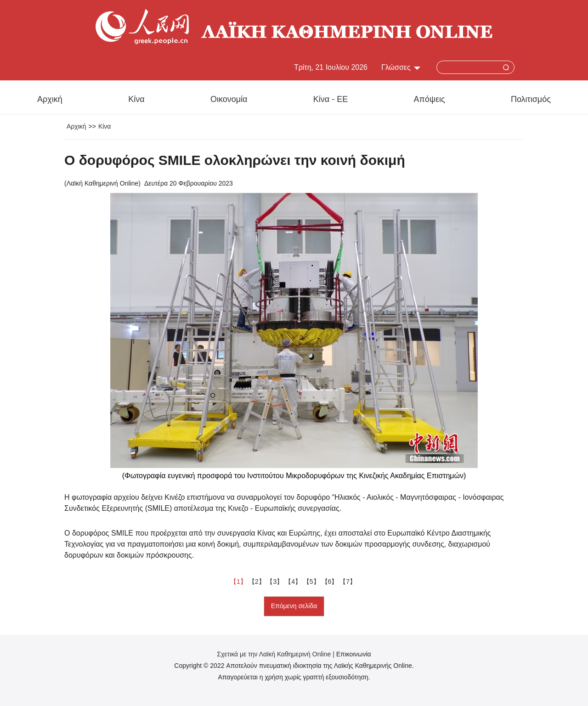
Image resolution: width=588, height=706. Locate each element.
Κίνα (136, 99)
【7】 (349, 582)
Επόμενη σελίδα (294, 606)
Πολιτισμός (531, 99)
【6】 (331, 582)
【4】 (294, 582)
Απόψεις (430, 99)
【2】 (258, 582)
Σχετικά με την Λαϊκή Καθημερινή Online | (276, 654)
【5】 (312, 582)
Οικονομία (229, 99)
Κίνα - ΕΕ (331, 99)
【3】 (276, 582)
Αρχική (50, 99)
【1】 (239, 582)
